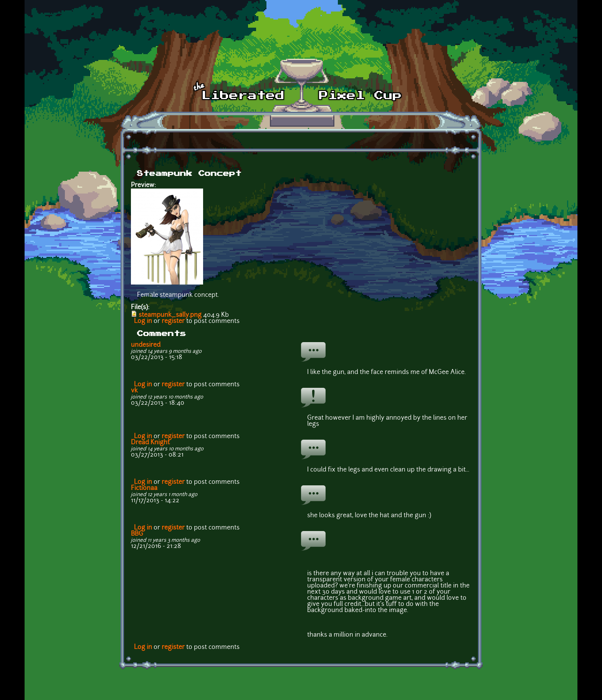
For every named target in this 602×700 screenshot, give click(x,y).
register (173, 321)
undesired (146, 345)
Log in (143, 321)
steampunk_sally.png (170, 315)
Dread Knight (150, 443)
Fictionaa (144, 488)
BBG (137, 534)
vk (134, 391)
